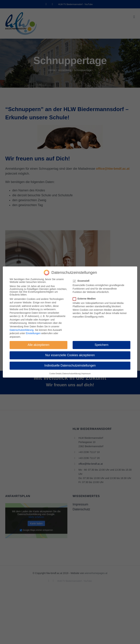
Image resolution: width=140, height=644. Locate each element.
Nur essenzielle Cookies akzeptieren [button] (70, 355)
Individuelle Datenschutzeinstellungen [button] (70, 365)
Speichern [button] (102, 345)
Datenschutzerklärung (22, 330)
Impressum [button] (86, 374)
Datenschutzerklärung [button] (71, 374)
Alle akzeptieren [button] (39, 345)
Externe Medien (86, 299)
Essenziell (83, 281)
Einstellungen (33, 333)
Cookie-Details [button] (55, 374)
